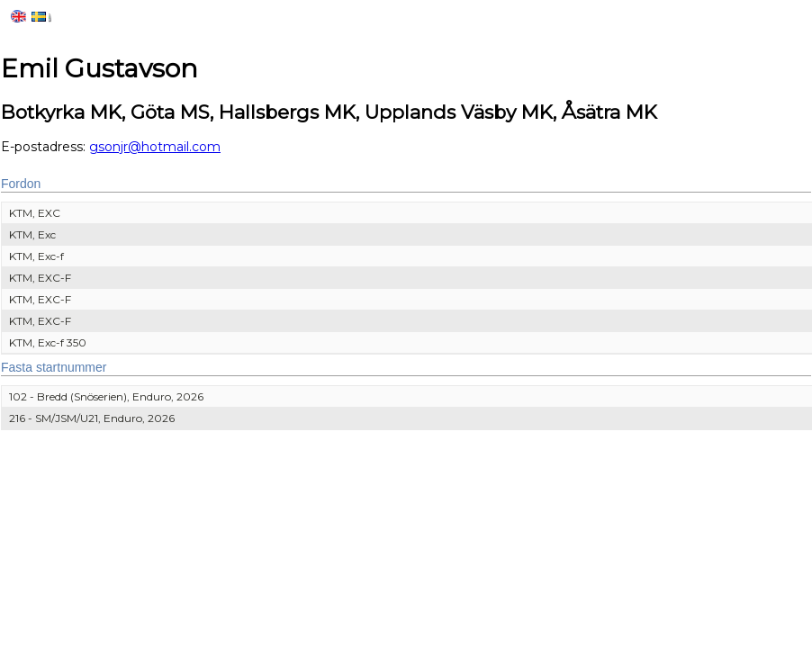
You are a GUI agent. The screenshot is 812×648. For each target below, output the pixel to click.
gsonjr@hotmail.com (155, 147)
